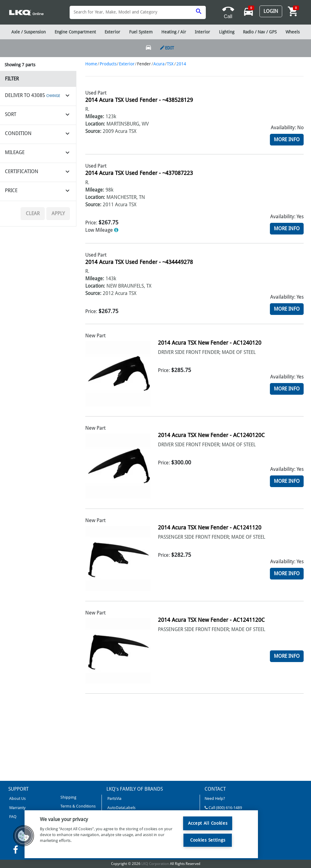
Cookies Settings (208, 840)
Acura (159, 64)
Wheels (293, 32)
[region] (141, 834)
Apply (58, 213)
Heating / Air (174, 32)
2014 (181, 64)
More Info (287, 139)
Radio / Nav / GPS (260, 32)
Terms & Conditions (78, 806)
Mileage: (95, 116)
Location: (95, 124)
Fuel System (141, 32)
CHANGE (53, 96)
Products (108, 64)
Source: (93, 131)
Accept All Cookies (208, 823)
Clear (33, 213)
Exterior (127, 64)
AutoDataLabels (121, 808)
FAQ (12, 817)
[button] (24, 836)
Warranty (17, 808)
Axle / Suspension (29, 32)
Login (271, 11)
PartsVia (114, 798)
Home (91, 64)
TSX (170, 64)
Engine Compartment (75, 32)
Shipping (68, 797)
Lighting (227, 32)
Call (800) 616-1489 (223, 808)
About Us (17, 798)
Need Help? (215, 798)
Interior (202, 32)
